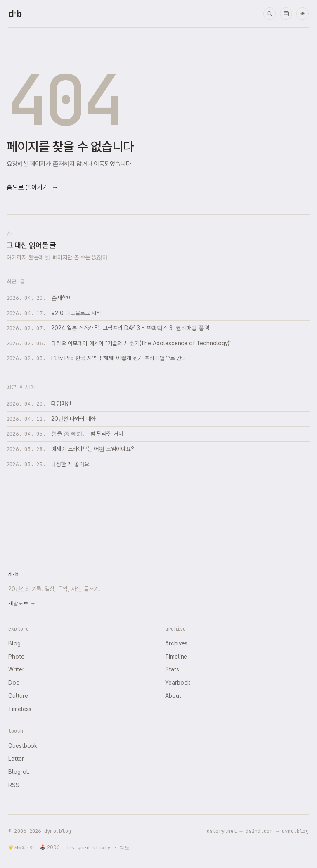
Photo (17, 657)
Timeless (20, 709)
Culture (18, 696)
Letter (16, 759)
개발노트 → (21, 603)
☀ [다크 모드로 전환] (303, 14)
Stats (172, 669)
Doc (14, 683)
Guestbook (23, 746)
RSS (14, 785)
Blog (14, 643)
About (173, 696)
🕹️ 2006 (50, 847)
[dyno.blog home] (15, 14)
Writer (16, 669)
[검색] (270, 14)
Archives (176, 643)
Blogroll (19, 772)
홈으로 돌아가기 (32, 188)
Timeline (176, 657)
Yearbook (178, 683)
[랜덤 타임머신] (286, 14)
